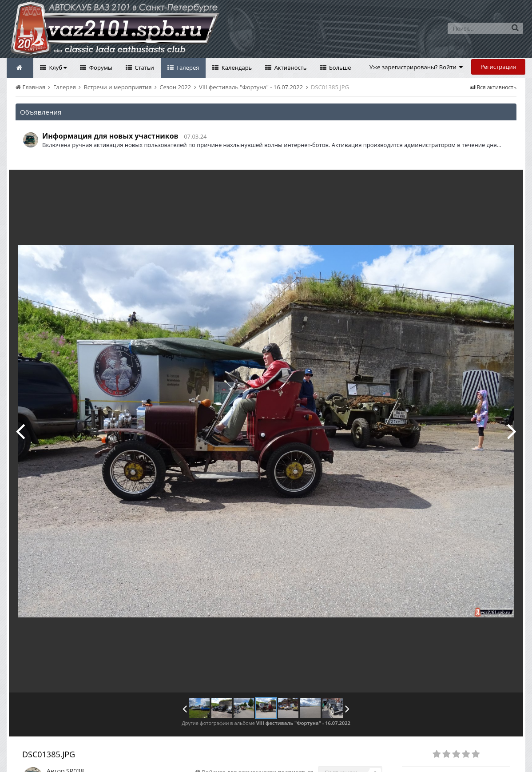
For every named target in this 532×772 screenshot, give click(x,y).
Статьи (144, 68)
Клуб (57, 68)
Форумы (100, 68)
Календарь (236, 68)
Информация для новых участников (110, 136)
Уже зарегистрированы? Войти (416, 67)
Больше (339, 68)
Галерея (187, 68)
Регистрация (498, 67)
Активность (290, 68)
